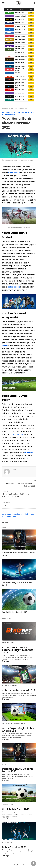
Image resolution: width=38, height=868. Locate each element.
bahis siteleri (14, 173)
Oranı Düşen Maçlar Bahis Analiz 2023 (18, 730)
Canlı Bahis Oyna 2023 (16, 809)
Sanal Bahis (11, 113)
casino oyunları (17, 434)
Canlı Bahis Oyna (8, 805)
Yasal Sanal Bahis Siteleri (19, 109)
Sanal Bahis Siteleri (23, 113)
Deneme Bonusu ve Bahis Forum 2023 (18, 770)
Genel (4, 113)
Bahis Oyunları (7, 843)
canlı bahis (29, 452)
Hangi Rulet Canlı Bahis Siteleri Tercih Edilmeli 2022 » (21, 485)
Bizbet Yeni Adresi (8, 643)
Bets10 (5, 346)
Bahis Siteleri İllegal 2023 (15, 612)
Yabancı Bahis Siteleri (10, 686)
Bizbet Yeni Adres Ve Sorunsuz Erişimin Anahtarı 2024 (19, 650)
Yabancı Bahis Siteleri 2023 (19, 690)
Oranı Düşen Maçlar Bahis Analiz (13, 724)
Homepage (5, 109)
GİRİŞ (31, 13)
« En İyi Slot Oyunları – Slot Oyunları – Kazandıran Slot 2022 (17, 495)
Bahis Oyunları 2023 (14, 847)
